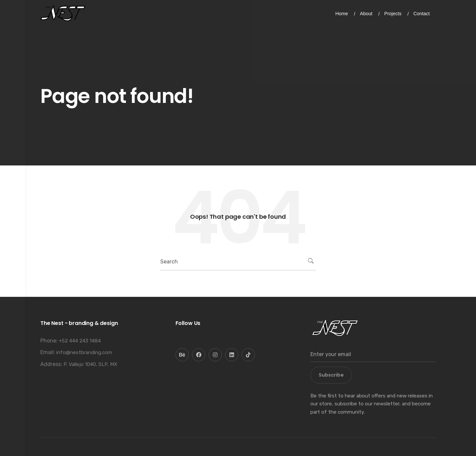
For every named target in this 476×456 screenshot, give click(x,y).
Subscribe (331, 375)
